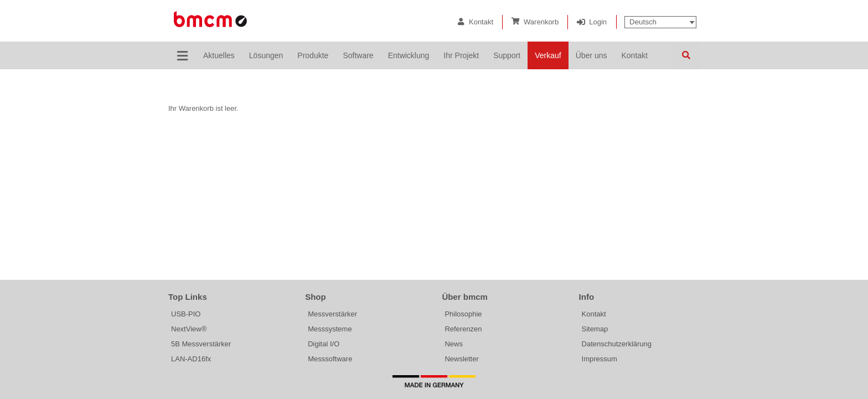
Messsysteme (330, 329)
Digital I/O (324, 344)
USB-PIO (186, 314)
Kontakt (481, 22)
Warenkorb (541, 22)
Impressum (600, 359)
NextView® (189, 329)
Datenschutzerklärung (617, 344)
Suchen (686, 55)
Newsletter (461, 359)
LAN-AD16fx (191, 359)
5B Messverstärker (201, 344)
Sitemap (595, 329)
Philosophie (463, 314)
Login (598, 22)
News (454, 344)
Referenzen (463, 329)
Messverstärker (332, 314)
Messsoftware (330, 359)
